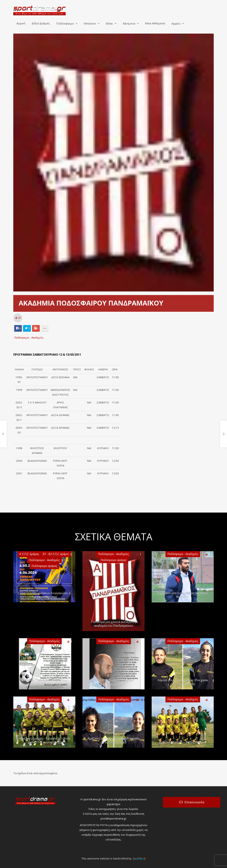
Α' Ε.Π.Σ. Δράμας (29, 554)
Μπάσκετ (90, 24)
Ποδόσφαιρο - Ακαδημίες (29, 337)
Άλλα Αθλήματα (155, 24)
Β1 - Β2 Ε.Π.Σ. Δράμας (56, 554)
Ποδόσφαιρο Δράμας (44, 566)
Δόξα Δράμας (41, 24)
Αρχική (21, 24)
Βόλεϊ (109, 24)
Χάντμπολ (129, 24)
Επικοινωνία (194, 802)
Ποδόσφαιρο (65, 24)
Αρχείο (176, 24)
